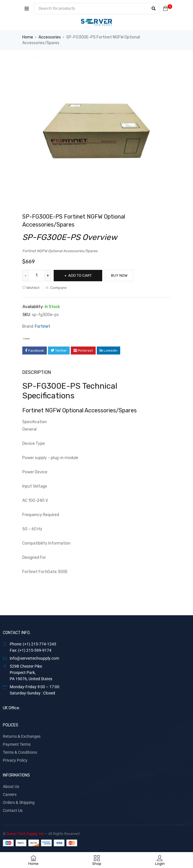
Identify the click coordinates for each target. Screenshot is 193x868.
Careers (10, 794)
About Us (11, 787)
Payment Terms (17, 744)
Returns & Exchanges (22, 736)
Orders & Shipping (19, 802)
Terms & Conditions (20, 752)
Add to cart (80, 275)
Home (28, 37)
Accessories (50, 37)
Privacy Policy (15, 760)
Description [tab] (37, 372)
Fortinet (43, 326)
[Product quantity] (37, 276)
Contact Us (13, 810)
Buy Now (119, 275)
